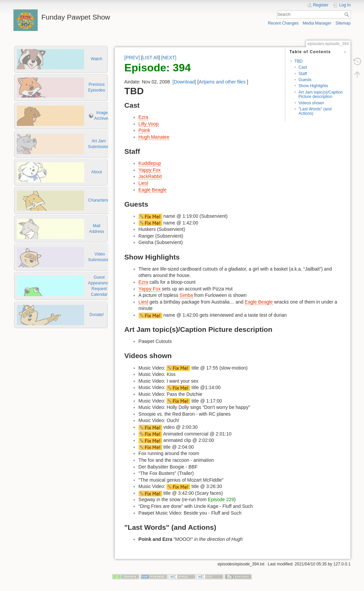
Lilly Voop (149, 124)
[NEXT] (169, 58)
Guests (305, 80)
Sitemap (343, 23)
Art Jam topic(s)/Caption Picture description (320, 94)
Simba (186, 295)
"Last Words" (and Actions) (315, 111)
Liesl (143, 183)
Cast (303, 67)
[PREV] (132, 58)
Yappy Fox (150, 170)
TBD (299, 61)
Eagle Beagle (153, 190)
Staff (303, 74)
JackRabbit (150, 176)
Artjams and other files (222, 82)
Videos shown (311, 103)
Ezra (143, 117)
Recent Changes (283, 23)
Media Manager (317, 23)
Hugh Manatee (154, 137)
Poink (144, 130)
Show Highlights (313, 86)
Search (347, 14)
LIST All (150, 58)
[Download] (184, 82)
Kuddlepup (150, 163)
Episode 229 (221, 499)
